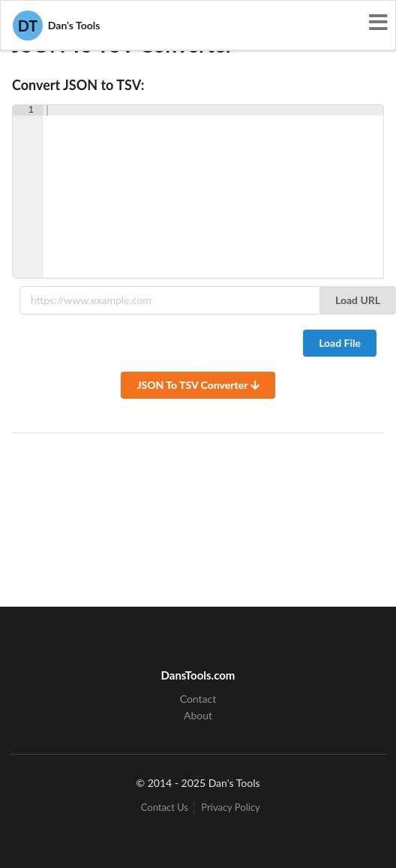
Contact (198, 699)
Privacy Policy (230, 808)
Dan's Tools (56, 26)
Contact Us (165, 808)
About (198, 715)
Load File (340, 343)
